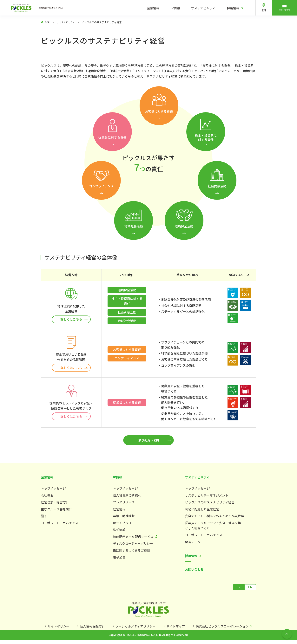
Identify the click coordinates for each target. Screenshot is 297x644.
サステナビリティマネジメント (207, 497)
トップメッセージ (53, 490)
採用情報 (235, 8)
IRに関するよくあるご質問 (132, 552)
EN (264, 10)
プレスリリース (124, 504)
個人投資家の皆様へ (127, 497)
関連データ (193, 544)
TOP (47, 22)
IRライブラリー (124, 525)
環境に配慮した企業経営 (202, 511)
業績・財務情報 (124, 518)
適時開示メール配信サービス (133, 539)
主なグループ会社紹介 (56, 511)
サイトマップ (176, 629)
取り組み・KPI (149, 442)
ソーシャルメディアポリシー (136, 629)
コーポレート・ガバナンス (60, 525)
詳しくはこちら (71, 319)
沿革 (44, 518)
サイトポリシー (58, 629)
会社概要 (47, 497)
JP (239, 589)
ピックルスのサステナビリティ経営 (210, 504)
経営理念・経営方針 (55, 504)
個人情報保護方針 (92, 629)
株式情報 (119, 532)
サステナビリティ (207, 8)
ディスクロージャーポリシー (133, 545)
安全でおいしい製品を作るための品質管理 (214, 518)
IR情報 (180, 8)
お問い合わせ (284, 10)
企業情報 (160, 8)
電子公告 (119, 559)
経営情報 (119, 511)
